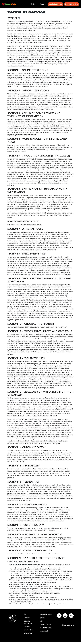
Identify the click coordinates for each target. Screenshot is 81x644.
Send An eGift (28, 633)
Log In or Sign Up (56, 4)
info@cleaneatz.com (53, 554)
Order (33, 4)
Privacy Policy (45, 631)
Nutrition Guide (29, 630)
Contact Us (27, 627)
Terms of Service (46, 624)
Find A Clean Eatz (72, 4)
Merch (42, 618)
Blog (42, 621)
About (42, 4)
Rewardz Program (46, 614)
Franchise (27, 618)
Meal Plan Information (28, 622)
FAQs (26, 614)
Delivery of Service (46, 628)
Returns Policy (34, 221)
